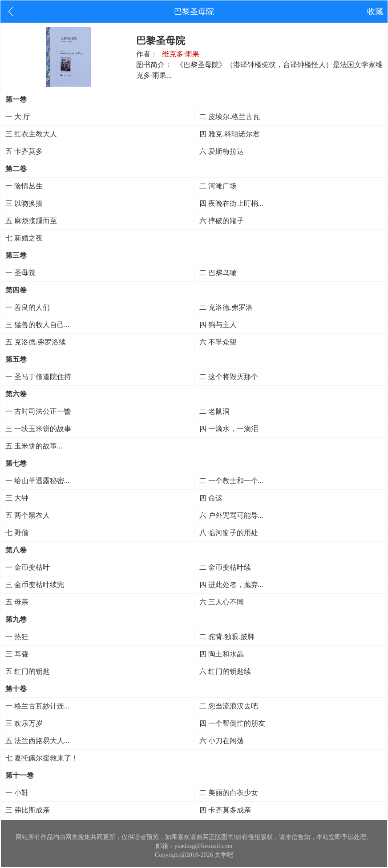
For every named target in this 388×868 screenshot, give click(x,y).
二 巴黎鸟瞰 (218, 273)
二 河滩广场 (218, 186)
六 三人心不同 (222, 602)
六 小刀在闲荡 (222, 741)
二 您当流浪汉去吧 (229, 706)
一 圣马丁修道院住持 (38, 377)
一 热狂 (17, 637)
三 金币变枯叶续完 (35, 585)
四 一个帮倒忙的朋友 (232, 723)
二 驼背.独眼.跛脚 (227, 637)
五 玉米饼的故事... (34, 446)
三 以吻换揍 (24, 203)
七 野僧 (17, 533)
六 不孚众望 (218, 342)
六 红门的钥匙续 (225, 671)
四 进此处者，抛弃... (231, 585)
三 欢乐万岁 (24, 723)
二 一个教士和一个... (231, 481)
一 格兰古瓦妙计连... (37, 706)
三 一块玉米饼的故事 (38, 429)
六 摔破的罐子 (222, 221)
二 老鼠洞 (214, 411)
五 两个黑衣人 (28, 515)
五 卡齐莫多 (24, 151)
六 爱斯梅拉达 (222, 151)
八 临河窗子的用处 (229, 533)
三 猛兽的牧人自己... (37, 325)
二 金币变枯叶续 (225, 567)
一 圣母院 (20, 273)
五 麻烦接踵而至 (31, 221)
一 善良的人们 (28, 307)
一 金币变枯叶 (28, 567)
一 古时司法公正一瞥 (38, 411)
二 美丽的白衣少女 (229, 793)
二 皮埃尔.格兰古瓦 (230, 117)
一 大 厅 (18, 117)
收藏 (375, 12)
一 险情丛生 (24, 186)
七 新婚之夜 (24, 238)
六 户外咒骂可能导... (231, 515)
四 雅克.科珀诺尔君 (230, 134)
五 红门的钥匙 (28, 671)
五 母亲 (17, 602)
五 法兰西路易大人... (37, 741)
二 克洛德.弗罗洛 (226, 307)
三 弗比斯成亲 (28, 810)
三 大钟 (17, 498)
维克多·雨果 (181, 54)
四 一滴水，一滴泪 (229, 429)
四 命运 (211, 498)
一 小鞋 (17, 793)
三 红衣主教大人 (31, 134)
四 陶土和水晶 (222, 654)
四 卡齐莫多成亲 (225, 810)
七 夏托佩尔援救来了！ (42, 758)
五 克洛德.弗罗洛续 (36, 342)
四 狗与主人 (218, 325)
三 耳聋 (17, 654)
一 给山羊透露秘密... (37, 481)
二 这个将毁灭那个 (229, 377)
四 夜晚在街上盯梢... (231, 203)
